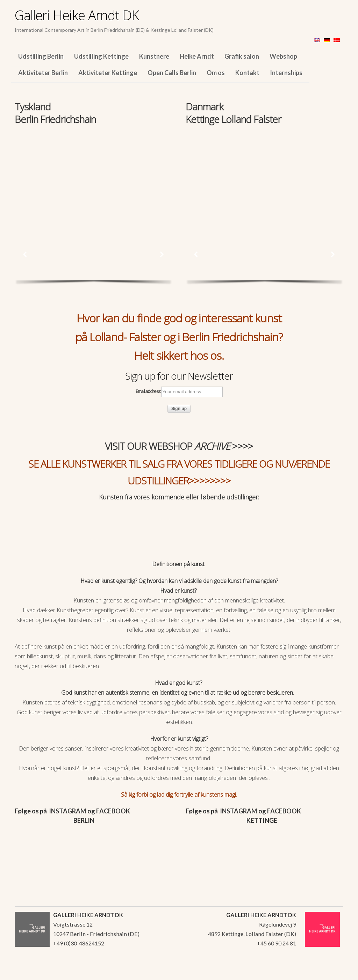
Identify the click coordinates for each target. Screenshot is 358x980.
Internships (286, 73)
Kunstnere (154, 56)
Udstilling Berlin (41, 56)
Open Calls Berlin (172, 73)
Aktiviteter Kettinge (108, 73)
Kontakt (247, 73)
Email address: (179, 392)
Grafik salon (242, 56)
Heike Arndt (197, 56)
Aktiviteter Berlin (43, 73)
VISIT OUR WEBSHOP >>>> (179, 446)
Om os (216, 73)
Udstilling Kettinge (101, 56)
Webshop (283, 56)
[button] (25, 254)
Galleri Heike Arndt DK (77, 15)
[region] (94, 174)
